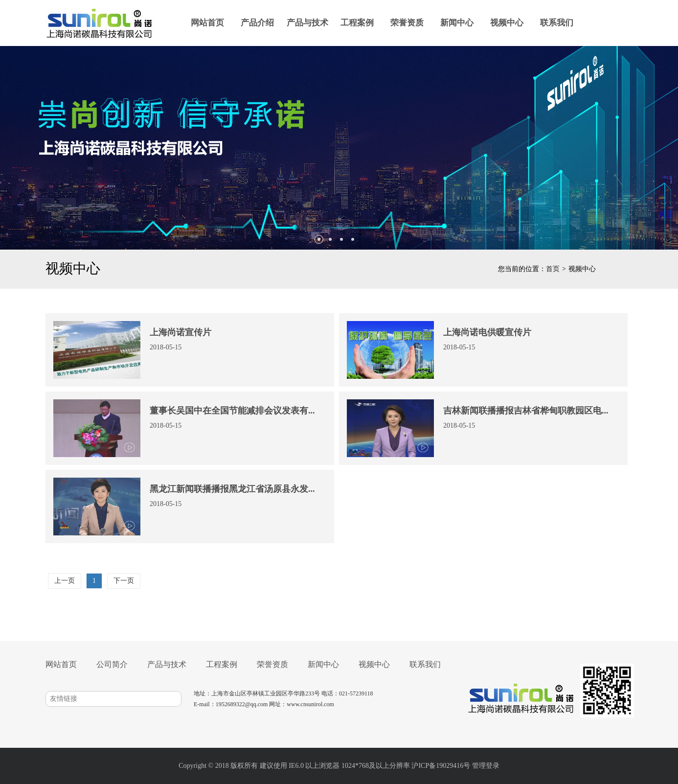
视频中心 (507, 23)
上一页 (65, 581)
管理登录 (486, 766)
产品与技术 (307, 23)
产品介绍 (257, 23)
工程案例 (357, 23)
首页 (553, 269)
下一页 (124, 581)
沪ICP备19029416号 (441, 766)
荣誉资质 (407, 23)
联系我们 (557, 23)
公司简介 (112, 664)
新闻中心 (457, 23)
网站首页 (207, 23)
